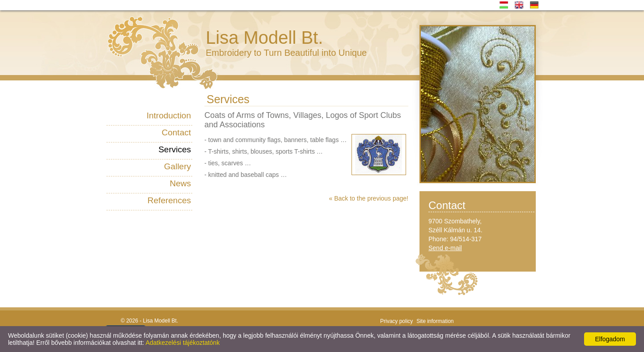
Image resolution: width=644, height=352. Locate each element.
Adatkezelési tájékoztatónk (182, 343)
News (180, 183)
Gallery (178, 166)
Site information (435, 321)
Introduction (169, 115)
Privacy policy (396, 321)
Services (175, 149)
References (169, 200)
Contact (176, 132)
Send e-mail (445, 248)
